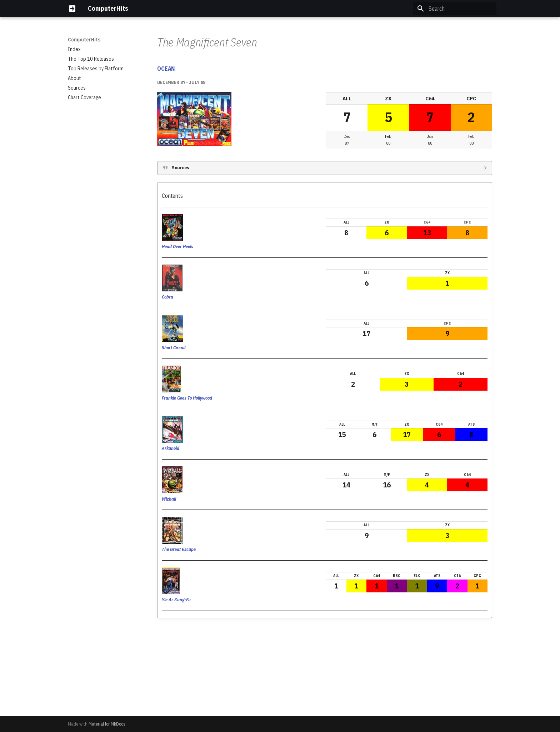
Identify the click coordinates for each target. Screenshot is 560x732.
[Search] (455, 9)
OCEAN (166, 158)
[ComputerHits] (72, 9)
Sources (181, 257)
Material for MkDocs (107, 724)
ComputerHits (84, 40)
